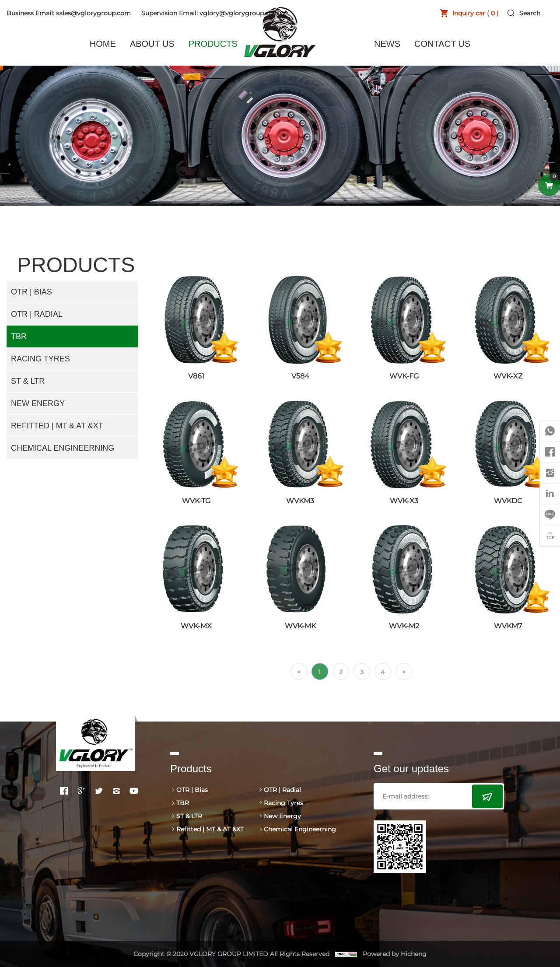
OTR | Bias (31, 292)
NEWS (387, 44)
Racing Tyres (40, 359)
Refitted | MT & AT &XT (57, 426)
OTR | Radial (37, 314)
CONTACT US (442, 44)
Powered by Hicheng (395, 954)
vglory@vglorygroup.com (239, 13)
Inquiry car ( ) (475, 13)
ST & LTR (28, 381)
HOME (103, 44)
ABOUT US (152, 44)
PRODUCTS (213, 44)
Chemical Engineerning (63, 448)
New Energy (38, 403)
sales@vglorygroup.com (93, 13)
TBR (19, 336)
